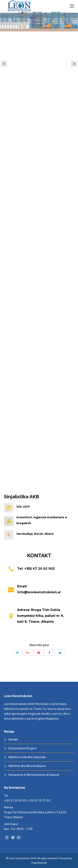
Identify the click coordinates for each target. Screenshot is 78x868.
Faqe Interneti (39, 863)
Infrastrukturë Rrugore (23, 748)
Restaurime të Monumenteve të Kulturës (34, 775)
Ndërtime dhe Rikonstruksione (27, 766)
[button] (4, 64)
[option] (39, 63)
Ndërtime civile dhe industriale (27, 757)
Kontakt (13, 739)
